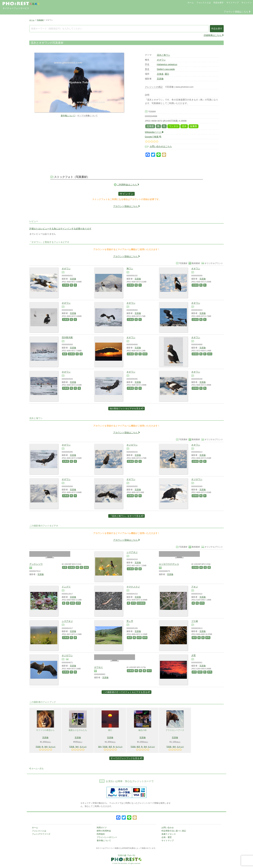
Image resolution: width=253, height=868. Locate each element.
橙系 (145, 354)
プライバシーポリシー (107, 837)
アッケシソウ (36, 564)
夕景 (194, 655)
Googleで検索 (153, 137)
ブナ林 (195, 621)
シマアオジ (132, 552)
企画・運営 (167, 837)
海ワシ (130, 269)
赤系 (65, 567)
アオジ (195, 587)
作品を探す (219, 3)
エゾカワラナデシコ (169, 564)
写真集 (38, 747)
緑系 (139, 637)
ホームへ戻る (36, 769)
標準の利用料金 (104, 831)
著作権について (68, 116)
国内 (100, 747)
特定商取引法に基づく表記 (174, 831)
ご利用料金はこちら (128, 185)
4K (77, 567)
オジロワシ (132, 445)
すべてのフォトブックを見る (126, 758)
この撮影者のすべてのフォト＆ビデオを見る (127, 692)
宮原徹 (160, 79)
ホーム (191, 3)
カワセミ (99, 667)
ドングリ (66, 587)
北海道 (160, 74)
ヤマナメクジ (133, 587)
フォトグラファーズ (41, 834)
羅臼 (167, 74)
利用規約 (101, 834)
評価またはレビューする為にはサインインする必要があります (60, 229)
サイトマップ (233, 3)
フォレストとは (204, 3)
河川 (149, 671)
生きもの (52, 747)
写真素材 (40, 20)
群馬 (78, 603)
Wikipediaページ (154, 132)
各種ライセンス (169, 834)
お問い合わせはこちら (161, 146)
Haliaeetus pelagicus (167, 64)
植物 (86, 567)
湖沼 (210, 354)
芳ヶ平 (130, 621)
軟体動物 (141, 603)
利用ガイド (102, 828)
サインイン (247, 3)
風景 (65, 354)
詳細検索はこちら (214, 35)
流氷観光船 (67, 337)
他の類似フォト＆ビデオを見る (127, 409)
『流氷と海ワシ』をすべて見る (127, 516)
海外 (46, 747)
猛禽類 (194, 126)
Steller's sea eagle (166, 69)
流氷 (184, 126)
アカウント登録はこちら (237, 12)
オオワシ (161, 60)
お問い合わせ (168, 828)
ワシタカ (174, 126)
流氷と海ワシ (163, 55)
